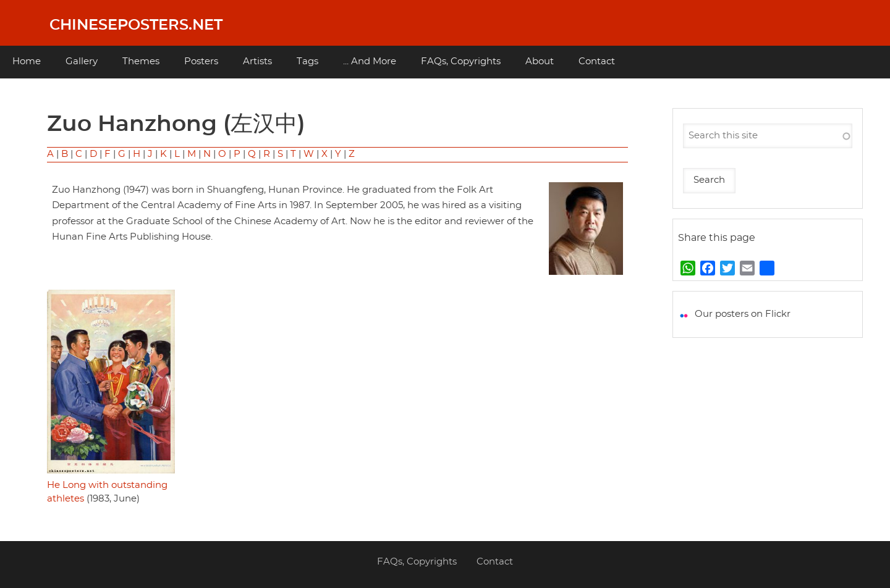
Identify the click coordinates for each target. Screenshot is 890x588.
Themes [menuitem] (141, 61)
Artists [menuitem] (257, 61)
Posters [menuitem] (201, 61)
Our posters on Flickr (743, 314)
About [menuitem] (540, 61)
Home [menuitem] (27, 61)
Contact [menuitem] (597, 61)
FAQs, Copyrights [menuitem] (461, 61)
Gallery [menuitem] (82, 61)
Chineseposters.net (136, 25)
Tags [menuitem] (307, 61)
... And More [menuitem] (370, 61)
